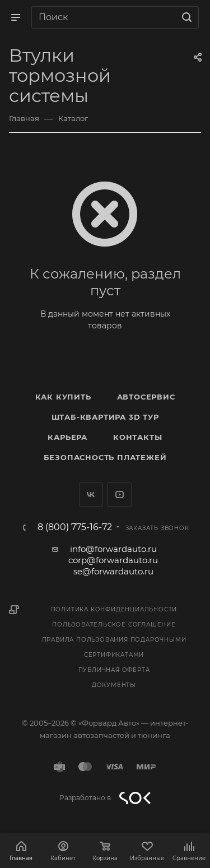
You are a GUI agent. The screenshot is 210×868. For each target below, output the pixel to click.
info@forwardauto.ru (113, 549)
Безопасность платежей (105, 457)
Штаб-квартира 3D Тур (105, 417)
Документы (114, 685)
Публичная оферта (114, 670)
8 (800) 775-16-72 (75, 527)
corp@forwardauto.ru (113, 560)
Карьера (67, 437)
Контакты (137, 437)
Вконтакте (91, 495)
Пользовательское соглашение (114, 625)
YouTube (120, 495)
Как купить (63, 397)
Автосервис (146, 397)
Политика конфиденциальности (114, 609)
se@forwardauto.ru (113, 571)
